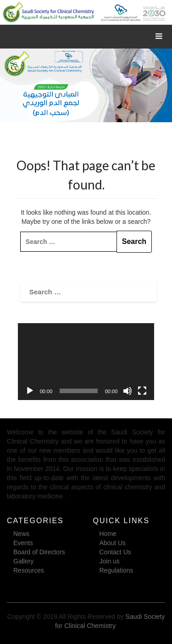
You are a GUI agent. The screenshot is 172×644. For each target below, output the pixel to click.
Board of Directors (39, 552)
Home (108, 534)
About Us (113, 543)
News (21, 534)
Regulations (117, 570)
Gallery (23, 561)
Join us (110, 561)
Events (23, 543)
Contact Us (115, 552)
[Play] (30, 391)
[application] (86, 361)
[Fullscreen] (142, 391)
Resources (29, 570)
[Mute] (128, 391)
